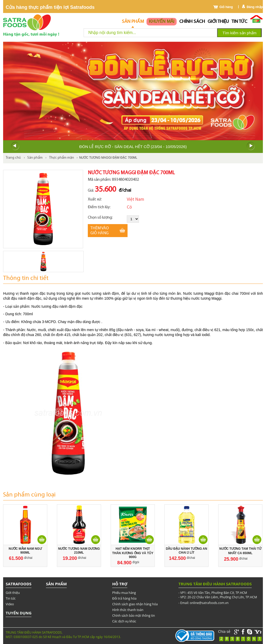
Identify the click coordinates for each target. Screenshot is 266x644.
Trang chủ (13, 158)
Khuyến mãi (162, 22)
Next (251, 146)
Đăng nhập (255, 7)
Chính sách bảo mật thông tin (134, 616)
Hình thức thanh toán (128, 610)
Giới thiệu (218, 22)
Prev (15, 146)
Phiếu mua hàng (124, 593)
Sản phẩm (133, 22)
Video (10, 604)
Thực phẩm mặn (62, 158)
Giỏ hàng (226, 7)
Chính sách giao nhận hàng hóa (135, 604)
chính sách (192, 22)
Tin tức (239, 22)
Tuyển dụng (19, 613)
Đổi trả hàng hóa (124, 598)
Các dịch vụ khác (124, 621)
